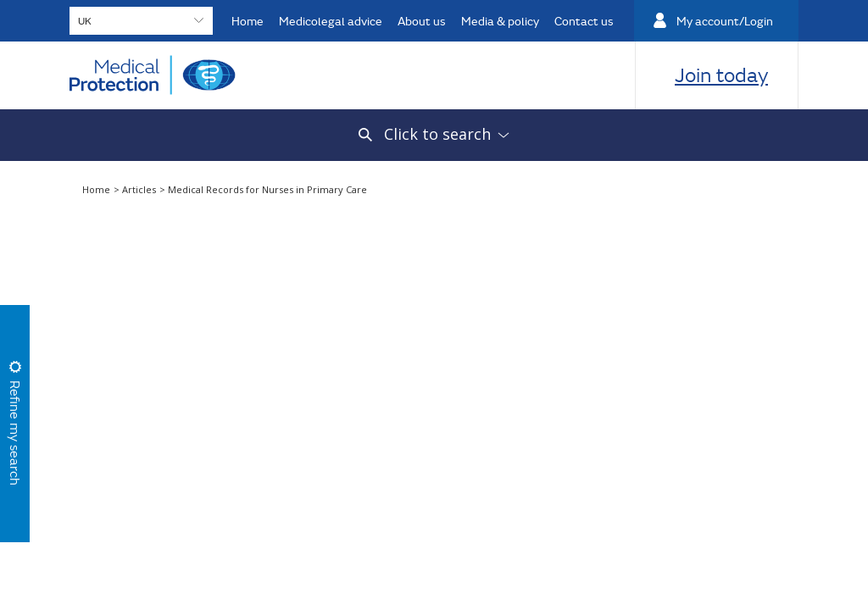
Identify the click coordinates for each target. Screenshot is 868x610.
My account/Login (725, 21)
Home (248, 21)
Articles (140, 189)
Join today (721, 75)
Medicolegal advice (331, 21)
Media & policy (500, 21)
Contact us (584, 21)
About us (422, 21)
